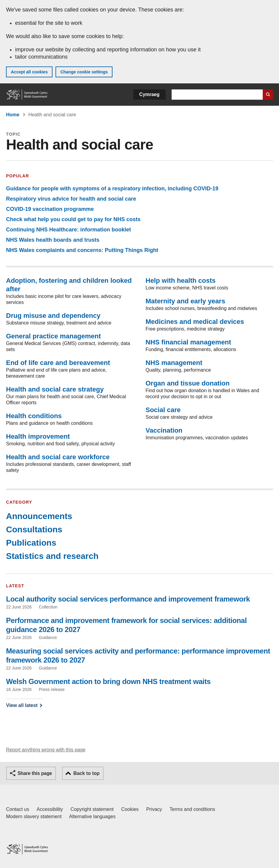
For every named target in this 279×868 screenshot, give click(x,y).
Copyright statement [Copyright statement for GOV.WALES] (92, 809)
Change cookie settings (84, 72)
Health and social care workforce (58, 457)
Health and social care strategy (55, 389)
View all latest (22, 705)
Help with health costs (181, 281)
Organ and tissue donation (188, 383)
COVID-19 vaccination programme (50, 209)
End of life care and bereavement (58, 363)
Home (13, 115)
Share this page (35, 773)
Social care (163, 410)
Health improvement (38, 436)
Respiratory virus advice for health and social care (71, 199)
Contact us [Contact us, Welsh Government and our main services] (17, 809)
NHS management (174, 363)
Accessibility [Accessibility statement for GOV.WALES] (50, 809)
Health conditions (34, 416)
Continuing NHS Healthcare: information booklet (68, 230)
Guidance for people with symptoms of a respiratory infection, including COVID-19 (112, 189)
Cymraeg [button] (149, 94)
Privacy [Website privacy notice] (154, 809)
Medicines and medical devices (195, 322)
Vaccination (164, 430)
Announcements (39, 516)
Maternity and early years (185, 301)
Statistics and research (52, 556)
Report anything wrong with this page (46, 750)
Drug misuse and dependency (53, 316)
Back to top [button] (86, 773)
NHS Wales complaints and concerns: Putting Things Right (82, 250)
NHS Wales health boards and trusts (53, 240)
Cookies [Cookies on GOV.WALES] (130, 809)
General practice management (53, 336)
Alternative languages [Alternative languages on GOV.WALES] (92, 816)
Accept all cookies (29, 72)
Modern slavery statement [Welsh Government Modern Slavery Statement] (34, 816)
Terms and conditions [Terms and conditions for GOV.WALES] (192, 809)
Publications (31, 543)
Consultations (34, 529)
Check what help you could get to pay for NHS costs (73, 219)
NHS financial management (189, 342)
